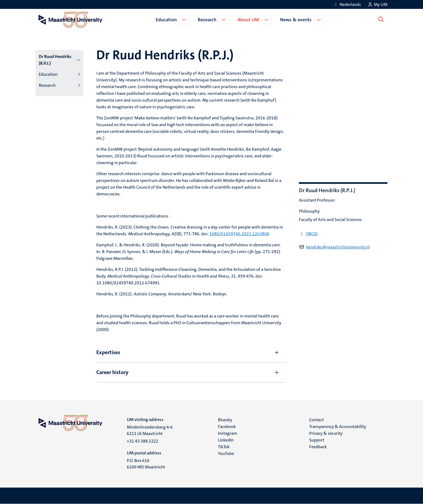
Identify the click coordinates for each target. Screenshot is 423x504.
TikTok (224, 447)
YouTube (226, 453)
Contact (316, 420)
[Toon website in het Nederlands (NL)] (347, 4)
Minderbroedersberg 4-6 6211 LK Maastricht (150, 430)
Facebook (227, 427)
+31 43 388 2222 (143, 441)
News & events (297, 20)
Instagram (228, 433)
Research (208, 20)
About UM (249, 20)
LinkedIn (226, 440)
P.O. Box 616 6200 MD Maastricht (146, 464)
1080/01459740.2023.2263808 (239, 234)
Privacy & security (326, 433)
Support (317, 440)
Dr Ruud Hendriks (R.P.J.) (55, 60)
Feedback (318, 447)
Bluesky (225, 420)
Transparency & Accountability (338, 427)
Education (167, 20)
